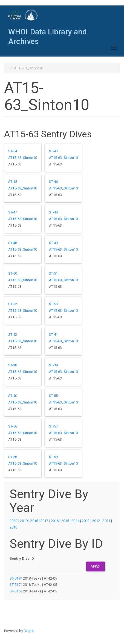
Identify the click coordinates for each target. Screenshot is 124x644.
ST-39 (54, 365)
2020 (13, 521)
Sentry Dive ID (22, 558)
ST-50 (13, 273)
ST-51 (54, 273)
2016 (55, 521)
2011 (106, 521)
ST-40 (13, 396)
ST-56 (13, 426)
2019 (24, 521)
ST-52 (13, 304)
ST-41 (54, 335)
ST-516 (15, 591)
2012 (96, 521)
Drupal (29, 631)
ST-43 (54, 151)
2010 (13, 527)
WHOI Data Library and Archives (47, 33)
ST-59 (54, 457)
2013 (86, 521)
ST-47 (13, 212)
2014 (75, 521)
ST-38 (13, 365)
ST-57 (54, 426)
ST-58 (13, 457)
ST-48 (13, 243)
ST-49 (54, 243)
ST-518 (15, 578)
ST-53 (54, 304)
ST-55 (54, 396)
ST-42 (13, 335)
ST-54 (13, 151)
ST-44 (54, 212)
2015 (65, 521)
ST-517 (15, 585)
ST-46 (54, 182)
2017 (44, 521)
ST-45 (13, 182)
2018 (34, 521)
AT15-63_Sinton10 (23, 158)
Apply (96, 566)
